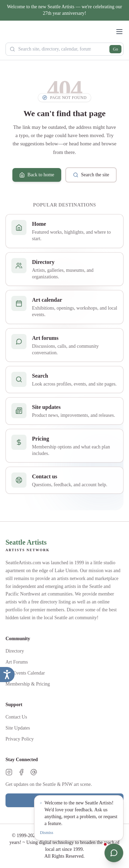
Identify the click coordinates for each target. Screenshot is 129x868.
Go (115, 49)
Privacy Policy (20, 739)
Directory (15, 651)
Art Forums (17, 662)
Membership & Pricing (28, 684)
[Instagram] (9, 772)
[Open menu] (119, 32)
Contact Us (16, 717)
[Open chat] (114, 853)
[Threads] (34, 772)
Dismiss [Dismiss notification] (47, 833)
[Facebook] (21, 772)
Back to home (37, 175)
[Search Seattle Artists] (64, 49)
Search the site (91, 175)
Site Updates (18, 728)
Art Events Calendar (25, 673)
